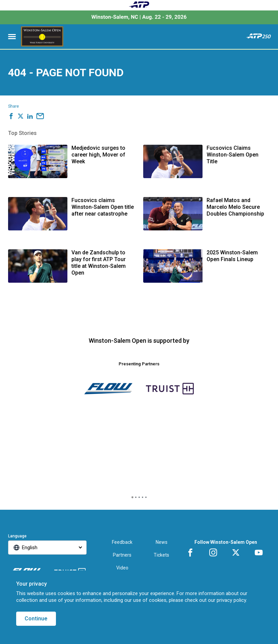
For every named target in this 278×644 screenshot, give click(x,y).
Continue (36, 619)
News (162, 542)
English (30, 548)
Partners (122, 555)
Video (122, 568)
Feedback (122, 542)
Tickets (161, 555)
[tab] (132, 497)
